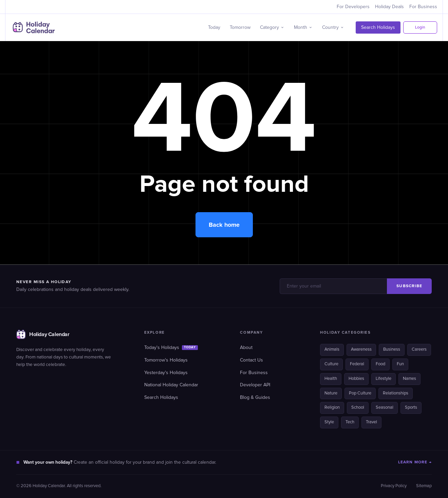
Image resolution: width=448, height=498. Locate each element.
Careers (419, 349)
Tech (350, 422)
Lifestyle (384, 379)
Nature (331, 393)
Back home (224, 225)
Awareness (361, 349)
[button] (272, 27)
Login (420, 27)
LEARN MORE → (415, 462)
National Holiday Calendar (171, 385)
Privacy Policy (394, 486)
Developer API (255, 385)
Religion (332, 408)
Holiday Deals (389, 7)
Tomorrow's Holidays (166, 360)
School (358, 408)
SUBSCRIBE (409, 286)
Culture (331, 364)
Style (329, 422)
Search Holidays (378, 27)
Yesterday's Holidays (166, 373)
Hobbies (356, 379)
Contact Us (251, 360)
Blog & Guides (255, 398)
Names (409, 379)
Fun (400, 364)
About (246, 348)
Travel (371, 422)
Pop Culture (360, 393)
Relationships (396, 393)
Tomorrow (240, 27)
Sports (411, 408)
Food (380, 364)
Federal (357, 364)
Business (392, 349)
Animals (332, 349)
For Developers (353, 7)
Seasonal (385, 408)
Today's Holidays (171, 348)
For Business (423, 7)
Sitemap (424, 486)
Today (214, 27)
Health (331, 379)
